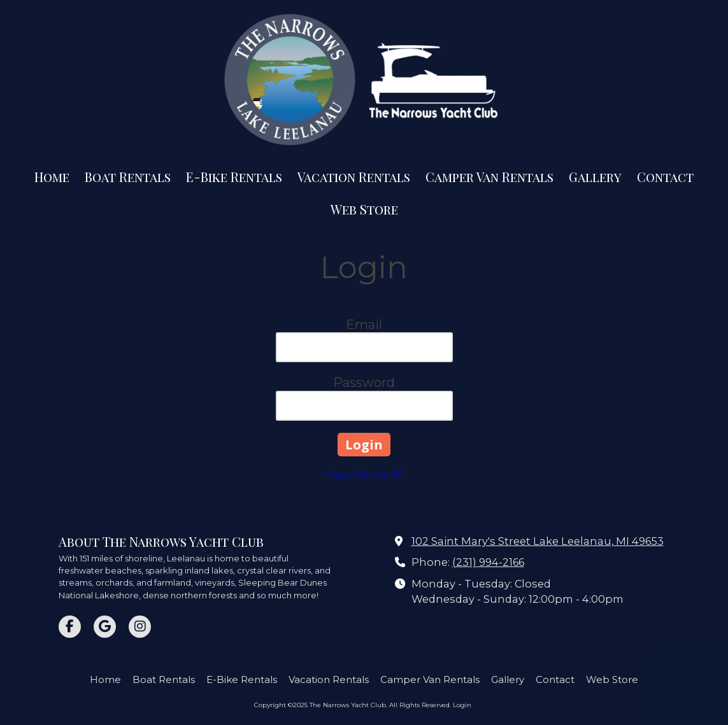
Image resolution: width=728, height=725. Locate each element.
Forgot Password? (364, 474)
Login (462, 705)
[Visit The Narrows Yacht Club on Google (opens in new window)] (105, 627)
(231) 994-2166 (488, 562)
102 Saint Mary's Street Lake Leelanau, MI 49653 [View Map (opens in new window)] (538, 541)
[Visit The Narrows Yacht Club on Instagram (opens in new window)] (140, 627)
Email (364, 325)
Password (364, 383)
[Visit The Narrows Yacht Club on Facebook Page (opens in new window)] (70, 627)
